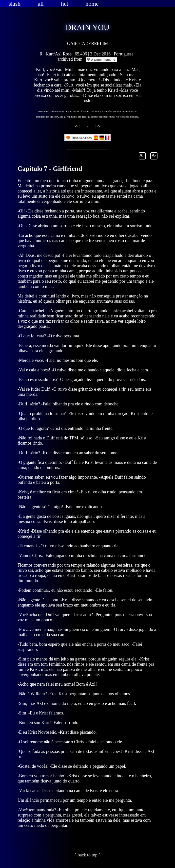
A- (154, 155)
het (65, 4)
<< (78, 126)
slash (15, 4)
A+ (142, 155)
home (92, 4)
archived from (71, 59)
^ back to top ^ (88, 855)
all (41, 4)
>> (98, 126)
